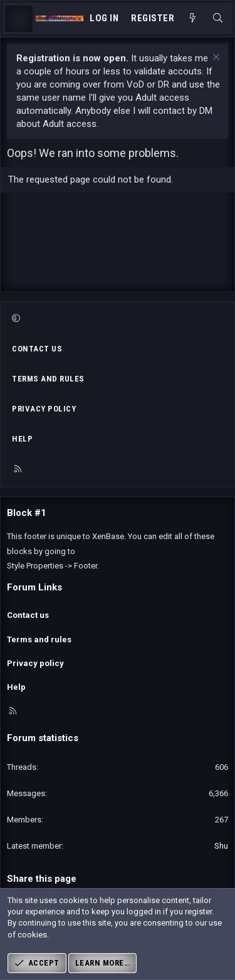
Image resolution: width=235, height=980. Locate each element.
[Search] (218, 18)
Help (22, 439)
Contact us (37, 349)
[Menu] (19, 19)
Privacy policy (44, 409)
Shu (221, 846)
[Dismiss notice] (215, 58)
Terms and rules (48, 379)
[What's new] (193, 18)
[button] (116, 319)
